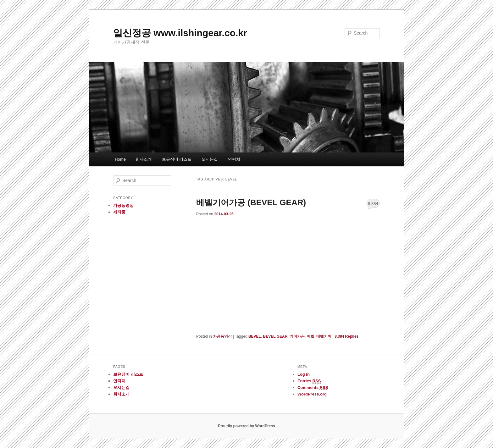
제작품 (119, 212)
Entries (309, 381)
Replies (346, 336)
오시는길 (210, 159)
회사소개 (144, 159)
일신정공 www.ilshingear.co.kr (180, 33)
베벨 (311, 336)
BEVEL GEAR (275, 336)
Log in (304, 374)
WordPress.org (312, 394)
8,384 (373, 204)
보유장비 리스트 (177, 159)
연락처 (234, 159)
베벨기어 (324, 336)
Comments (313, 388)
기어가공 (297, 336)
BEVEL (255, 336)
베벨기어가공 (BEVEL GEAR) (251, 202)
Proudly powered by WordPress (246, 426)
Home (120, 159)
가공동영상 (222, 336)
